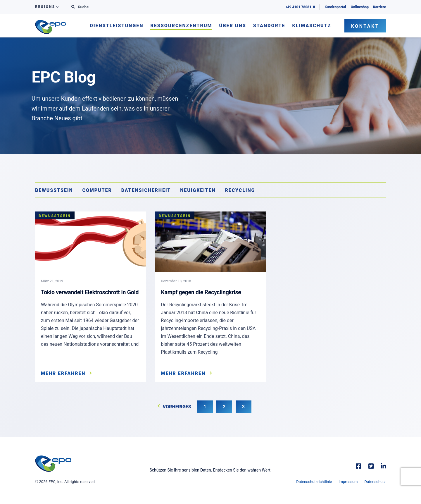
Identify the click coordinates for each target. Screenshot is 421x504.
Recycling (240, 190)
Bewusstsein (54, 190)
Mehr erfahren (63, 374)
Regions (45, 7)
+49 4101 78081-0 (300, 7)
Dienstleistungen (117, 26)
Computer (97, 190)
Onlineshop (359, 7)
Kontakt (365, 26)
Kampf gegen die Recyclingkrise (202, 292)
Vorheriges (176, 407)
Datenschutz (375, 482)
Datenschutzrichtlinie (314, 482)
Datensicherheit (146, 190)
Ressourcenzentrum (181, 26)
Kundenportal (335, 7)
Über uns (233, 26)
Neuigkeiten (198, 190)
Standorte (269, 26)
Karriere (379, 7)
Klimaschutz (312, 26)
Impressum (348, 482)
